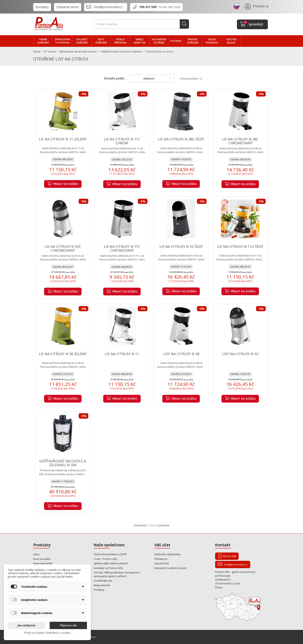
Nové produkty (42, 559)
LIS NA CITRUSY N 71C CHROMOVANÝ (122, 248)
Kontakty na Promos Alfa (108, 568)
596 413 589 (148, 7)
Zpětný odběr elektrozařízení (111, 563)
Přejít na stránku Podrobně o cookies (47, 633)
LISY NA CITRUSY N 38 (181, 354)
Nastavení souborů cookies (171, 568)
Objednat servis (68, 7)
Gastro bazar (231, 41)
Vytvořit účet (162, 563)
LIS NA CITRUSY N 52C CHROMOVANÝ (63, 248)
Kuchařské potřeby (159, 41)
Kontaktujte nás (103, 581)
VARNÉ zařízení (43, 41)
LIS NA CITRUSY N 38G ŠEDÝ (181, 139)
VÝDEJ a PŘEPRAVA (120, 41)
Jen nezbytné (26, 625)
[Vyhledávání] (141, 24)
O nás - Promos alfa (105, 559)
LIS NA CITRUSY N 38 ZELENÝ (63, 354)
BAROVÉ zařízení (193, 41)
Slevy (36, 554)
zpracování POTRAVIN (62, 41)
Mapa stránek (102, 585)
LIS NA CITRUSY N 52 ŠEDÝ (181, 246)
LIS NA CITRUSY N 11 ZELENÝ (63, 139)
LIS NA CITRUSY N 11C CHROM (122, 141)
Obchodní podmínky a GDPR (110, 554)
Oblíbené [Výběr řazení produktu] (158, 78)
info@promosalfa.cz (108, 7)
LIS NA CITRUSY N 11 (122, 354)
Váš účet (162, 545)
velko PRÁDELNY (212, 41)
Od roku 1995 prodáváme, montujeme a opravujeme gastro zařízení (117, 574)
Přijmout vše (68, 625)
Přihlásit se (161, 559)
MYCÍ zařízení (101, 41)
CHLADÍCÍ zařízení (82, 41)
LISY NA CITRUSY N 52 (240, 354)
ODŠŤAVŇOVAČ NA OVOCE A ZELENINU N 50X (63, 463)
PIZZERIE (176, 41)
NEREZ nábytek (140, 41)
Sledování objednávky (168, 554)
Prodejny (99, 590)
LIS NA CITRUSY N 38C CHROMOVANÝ (240, 141)
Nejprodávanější (43, 563)
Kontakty (42, 7)
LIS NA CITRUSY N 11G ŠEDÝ (240, 246)
